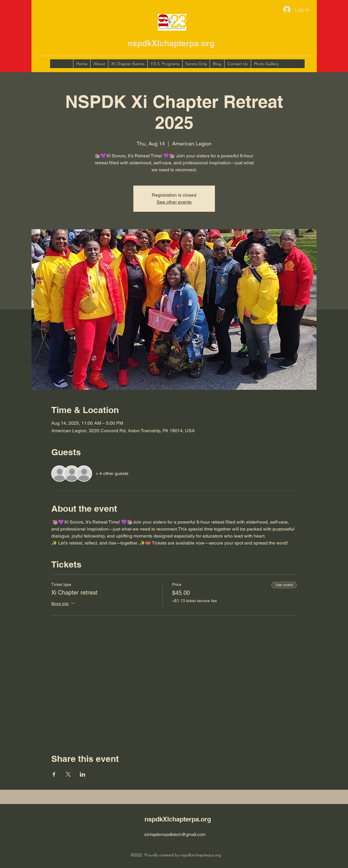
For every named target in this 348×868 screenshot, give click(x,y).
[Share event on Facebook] (54, 774)
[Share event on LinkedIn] (83, 774)
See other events (174, 202)
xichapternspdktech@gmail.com (175, 834)
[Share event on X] (68, 774)
